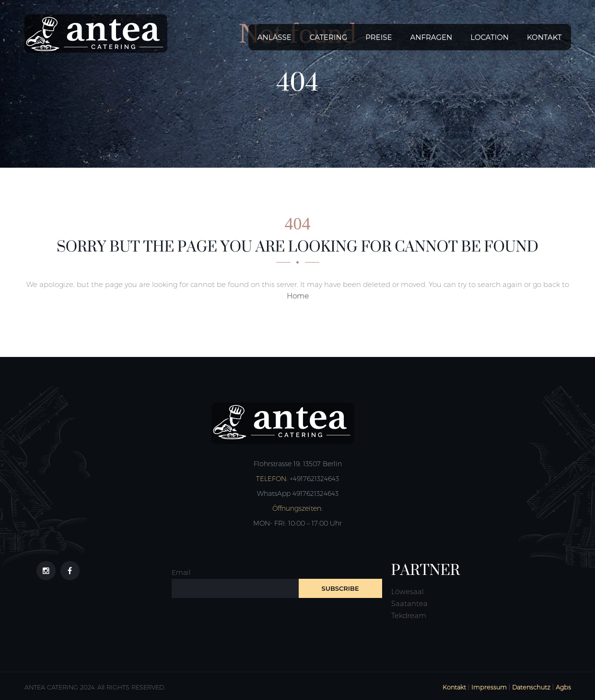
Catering (328, 37)
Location (490, 37)
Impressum (489, 687)
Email (181, 573)
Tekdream (409, 615)
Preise (379, 37)
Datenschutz (531, 687)
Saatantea (409, 603)
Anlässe (274, 37)
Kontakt (544, 37)
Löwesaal (408, 591)
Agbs (563, 687)
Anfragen (432, 37)
